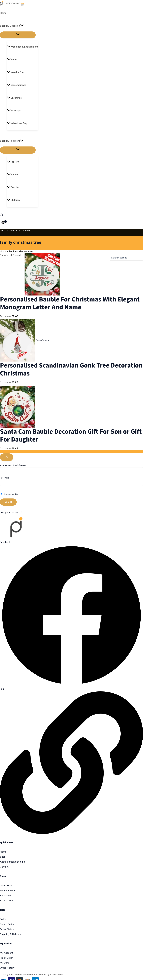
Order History (7, 968)
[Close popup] (7, 457)
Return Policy (7, 924)
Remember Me (9, 494)
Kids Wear (5, 895)
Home (3, 13)
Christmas (14, 98)
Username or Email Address (13, 465)
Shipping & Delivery (11, 934)
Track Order (6, 958)
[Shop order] (126, 258)
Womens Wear (8, 890)
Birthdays (14, 110)
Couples (13, 187)
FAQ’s (3, 919)
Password (5, 478)
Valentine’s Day (17, 123)
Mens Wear (6, 885)
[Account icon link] (1, 216)
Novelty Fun (15, 72)
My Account (6, 953)
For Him (13, 162)
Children (13, 200)
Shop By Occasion (12, 26)
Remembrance (17, 85)
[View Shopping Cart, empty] (3, 223)
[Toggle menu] (18, 35)
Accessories (7, 900)
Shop (3, 857)
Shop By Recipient (12, 141)
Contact (4, 867)
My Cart (4, 963)
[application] (22, 26)
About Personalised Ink (12, 862)
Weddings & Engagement (22, 47)
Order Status (7, 929)
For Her (13, 175)
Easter (12, 59)
